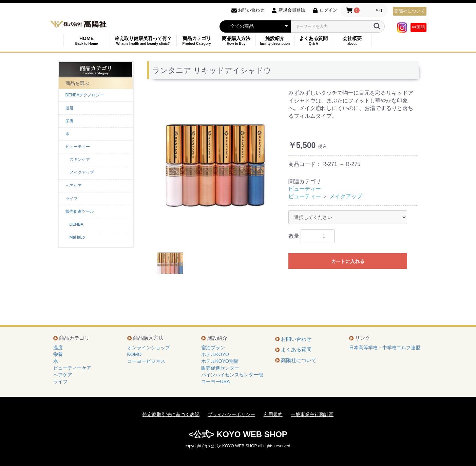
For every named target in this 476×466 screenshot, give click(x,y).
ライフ (72, 199)
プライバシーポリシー (231, 414)
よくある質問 (314, 41)
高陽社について (410, 11)
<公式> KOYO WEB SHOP (238, 434)
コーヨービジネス (146, 361)
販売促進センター (220, 368)
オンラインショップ (149, 348)
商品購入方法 (236, 41)
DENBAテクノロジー (85, 95)
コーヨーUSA (216, 381)
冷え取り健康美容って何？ (143, 41)
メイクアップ (346, 196)
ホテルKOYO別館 (220, 361)
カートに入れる (348, 261)
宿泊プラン (213, 348)
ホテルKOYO (215, 354)
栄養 (70, 121)
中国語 (418, 27)
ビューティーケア (72, 368)
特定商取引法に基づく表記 (171, 414)
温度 (70, 108)
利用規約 (273, 414)
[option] (215, 164)
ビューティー (78, 147)
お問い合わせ (296, 339)
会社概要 (352, 41)
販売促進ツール (80, 211)
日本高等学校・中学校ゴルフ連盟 (385, 348)
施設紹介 (275, 41)
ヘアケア (74, 186)
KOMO (135, 354)
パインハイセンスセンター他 (232, 375)
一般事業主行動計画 (312, 414)
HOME (87, 41)
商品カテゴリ (197, 41)
